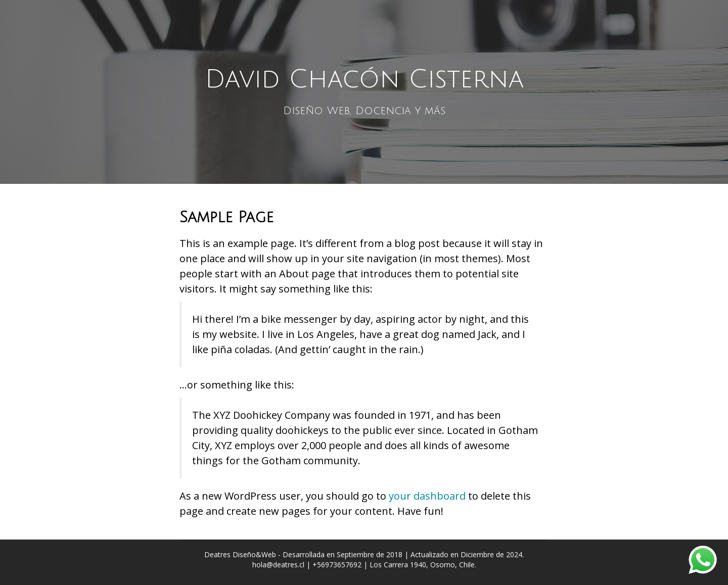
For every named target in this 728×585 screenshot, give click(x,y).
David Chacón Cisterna (364, 79)
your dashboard (427, 496)
